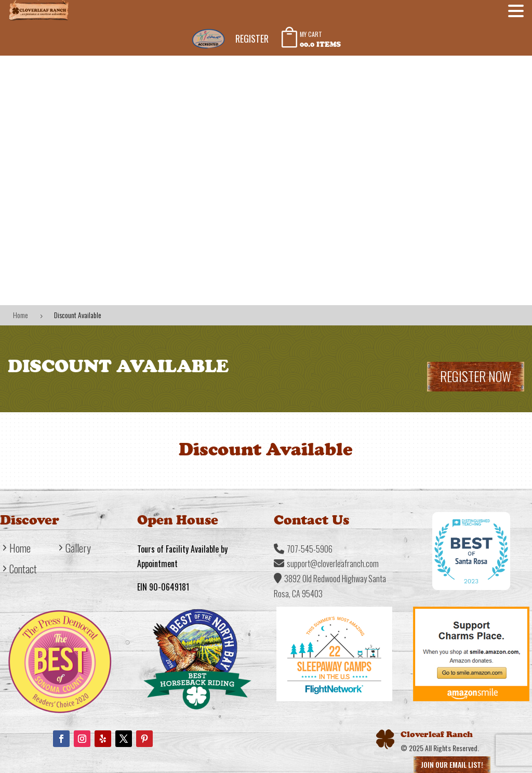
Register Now (476, 376)
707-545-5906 (310, 549)
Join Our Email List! (452, 764)
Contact (23, 571)
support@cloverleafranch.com (333, 564)
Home (20, 550)
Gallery (78, 550)
